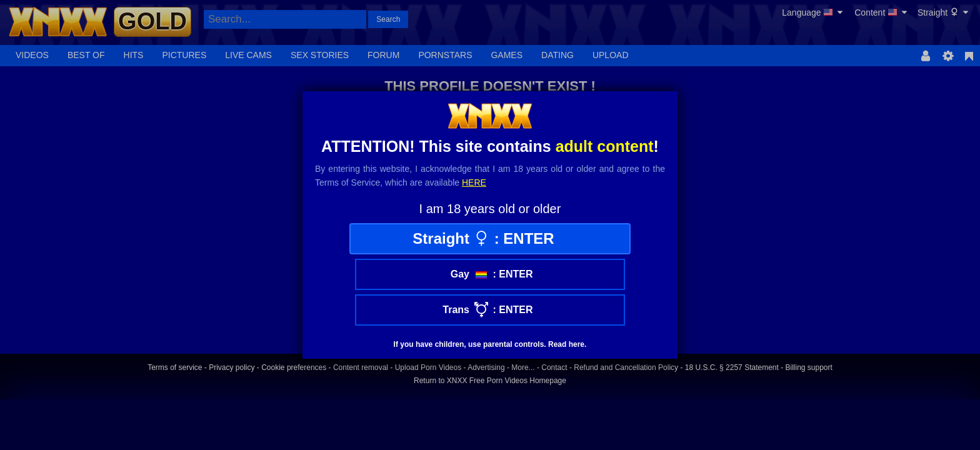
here (474, 182)
